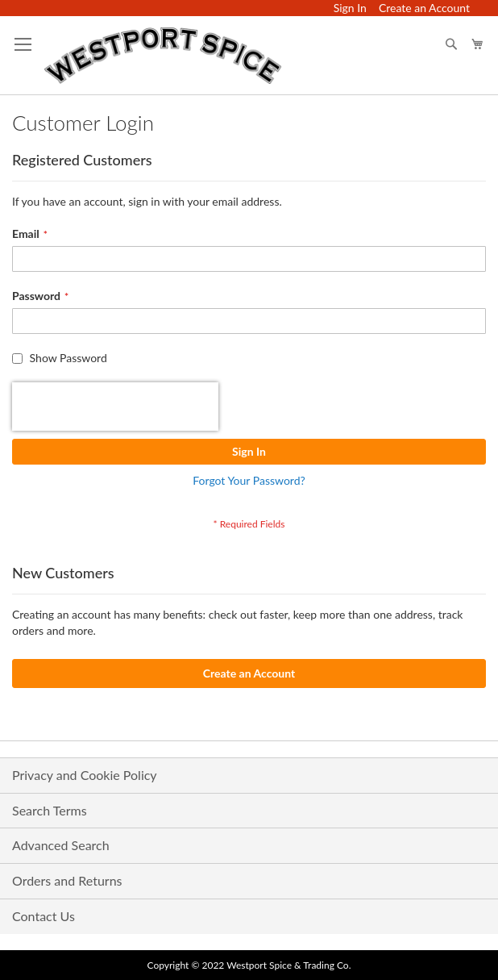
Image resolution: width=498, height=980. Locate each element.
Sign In (350, 8)
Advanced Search (61, 845)
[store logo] (163, 56)
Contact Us (44, 916)
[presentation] (115, 407)
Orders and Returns (67, 880)
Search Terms (50, 810)
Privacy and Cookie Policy (85, 775)
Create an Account (424, 8)
